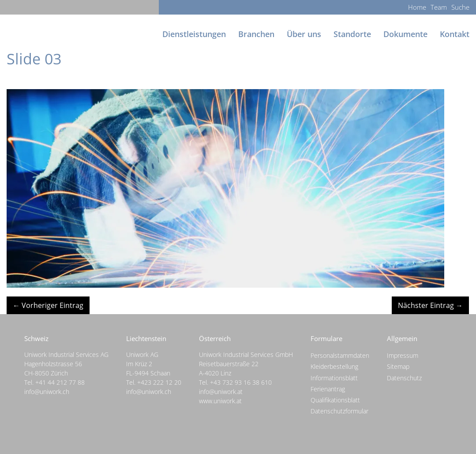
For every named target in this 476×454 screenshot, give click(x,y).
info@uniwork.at (221, 392)
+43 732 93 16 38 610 (241, 382)
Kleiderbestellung (334, 366)
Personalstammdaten (340, 355)
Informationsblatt (334, 378)
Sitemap (398, 366)
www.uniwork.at (220, 401)
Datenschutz (404, 378)
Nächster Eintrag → (430, 305)
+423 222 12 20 (159, 382)
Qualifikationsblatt (335, 400)
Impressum (403, 355)
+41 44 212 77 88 (60, 382)
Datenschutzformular (339, 411)
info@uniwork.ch (47, 392)
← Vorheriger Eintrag (48, 305)
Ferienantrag (328, 389)
